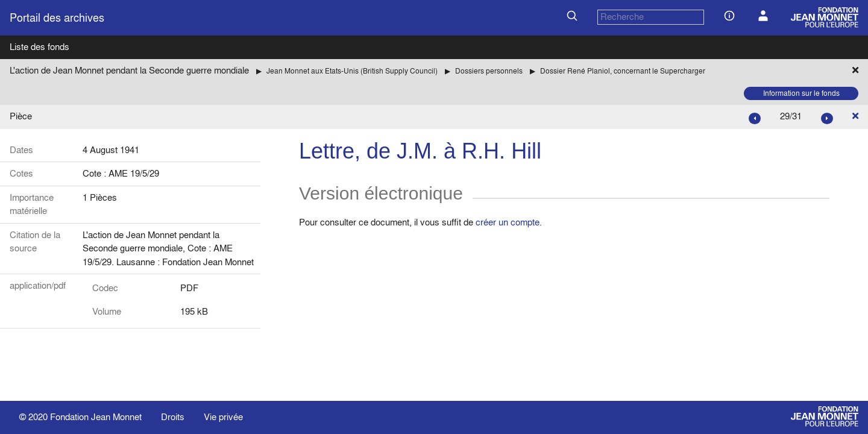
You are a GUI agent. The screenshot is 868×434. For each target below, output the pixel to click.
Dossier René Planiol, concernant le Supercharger (623, 71)
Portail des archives (57, 18)
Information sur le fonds (801, 93)
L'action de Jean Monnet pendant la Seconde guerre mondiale (129, 70)
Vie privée (223, 417)
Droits (173, 417)
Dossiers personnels (489, 71)
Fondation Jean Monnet (96, 417)
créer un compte (508, 222)
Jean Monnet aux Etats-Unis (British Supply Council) (352, 71)
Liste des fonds (39, 47)
